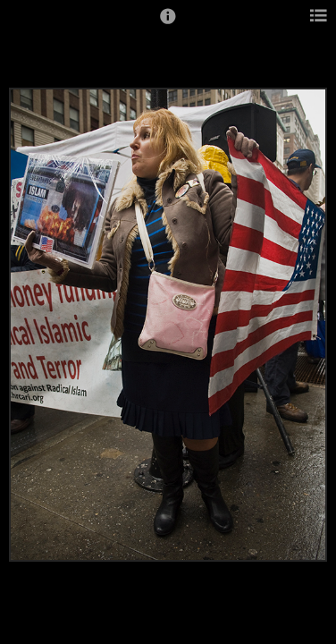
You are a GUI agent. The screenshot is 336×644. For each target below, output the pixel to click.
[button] (168, 24)
